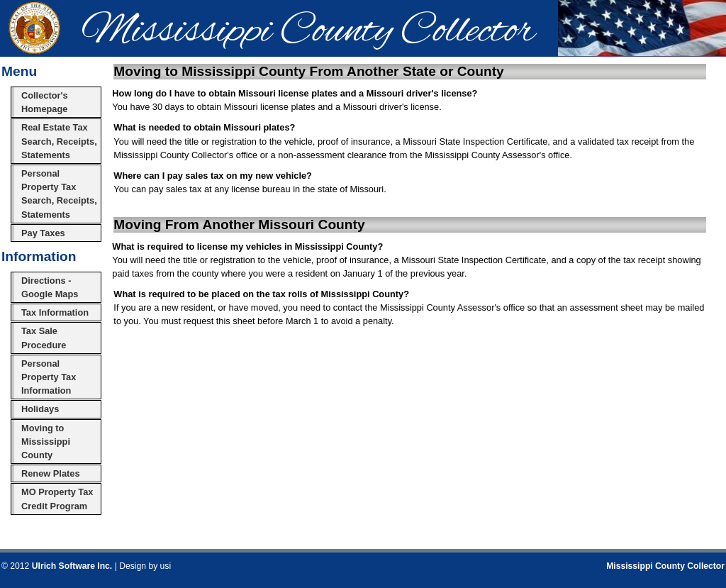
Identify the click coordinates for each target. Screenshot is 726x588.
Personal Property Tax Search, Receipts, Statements (59, 194)
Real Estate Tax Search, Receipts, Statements (59, 141)
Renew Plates (51, 473)
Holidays (40, 409)
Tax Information (55, 312)
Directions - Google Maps (50, 287)
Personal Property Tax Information (49, 377)
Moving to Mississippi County (46, 442)
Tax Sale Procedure (44, 338)
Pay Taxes (43, 233)
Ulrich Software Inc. (72, 566)
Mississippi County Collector (665, 566)
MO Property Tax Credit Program (57, 499)
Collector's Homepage (45, 102)
